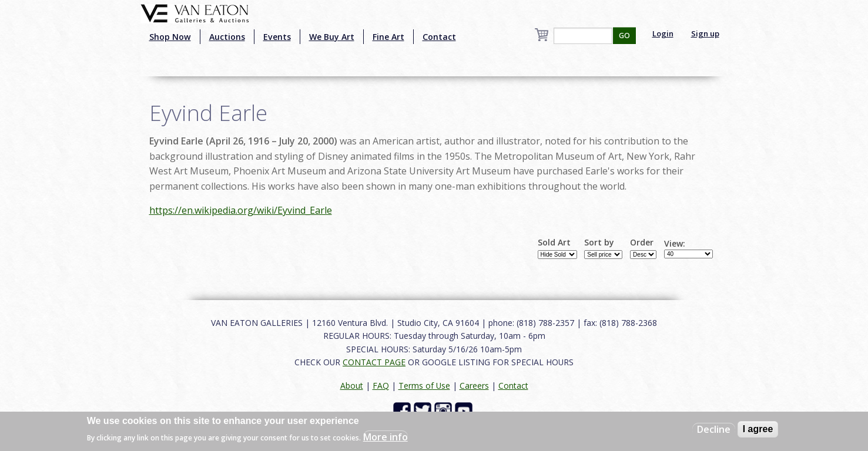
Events (277, 37)
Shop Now (170, 37)
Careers (474, 386)
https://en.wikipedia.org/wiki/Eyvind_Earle (241, 210)
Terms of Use (424, 386)
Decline (714, 429)
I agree (758, 429)
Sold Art (554, 243)
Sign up (705, 33)
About (352, 386)
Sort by (599, 243)
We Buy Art (332, 37)
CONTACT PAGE (374, 362)
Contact (439, 37)
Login (663, 33)
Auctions (227, 37)
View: (675, 244)
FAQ (381, 386)
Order (642, 243)
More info (386, 437)
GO (624, 36)
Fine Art (388, 37)
